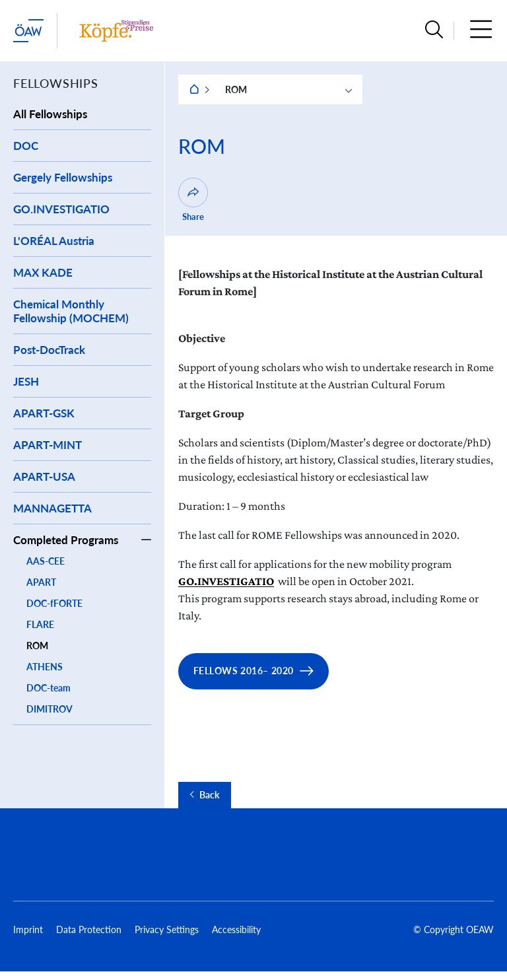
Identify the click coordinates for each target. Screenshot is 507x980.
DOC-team (49, 688)
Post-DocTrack (49, 350)
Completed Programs (66, 540)
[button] (434, 31)
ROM (37, 646)
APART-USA (44, 476)
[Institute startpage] (116, 31)
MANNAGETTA (52, 508)
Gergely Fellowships (63, 177)
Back (209, 795)
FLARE (40, 624)
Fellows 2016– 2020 (244, 671)
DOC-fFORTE (54, 603)
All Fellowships (50, 114)
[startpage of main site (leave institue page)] (28, 31)
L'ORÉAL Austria (54, 241)
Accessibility (236, 929)
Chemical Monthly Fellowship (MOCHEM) (71, 311)
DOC (26, 146)
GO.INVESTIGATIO (61, 209)
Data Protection (89, 929)
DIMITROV (50, 709)
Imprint (28, 929)
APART (41, 582)
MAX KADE (43, 272)
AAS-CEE (46, 561)
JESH (26, 381)
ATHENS (45, 667)
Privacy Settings (167, 929)
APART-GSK (44, 413)
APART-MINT (48, 445)
